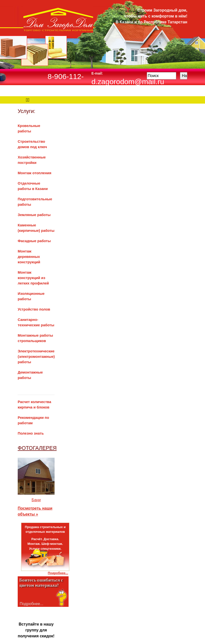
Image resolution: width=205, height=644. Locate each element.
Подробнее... (58, 573)
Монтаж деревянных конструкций (29, 257)
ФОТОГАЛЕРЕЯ (37, 448)
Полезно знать (31, 433)
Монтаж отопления (35, 173)
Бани (36, 500)
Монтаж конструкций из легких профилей (33, 278)
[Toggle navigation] (28, 100)
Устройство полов (34, 309)
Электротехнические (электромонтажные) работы (36, 357)
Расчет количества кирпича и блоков (36, 402)
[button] (21, 482)
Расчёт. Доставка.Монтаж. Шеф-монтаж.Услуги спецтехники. (45, 544)
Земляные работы (34, 215)
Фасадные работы (34, 241)
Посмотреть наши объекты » (35, 511)
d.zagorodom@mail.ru (128, 82)
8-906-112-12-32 (66, 82)
